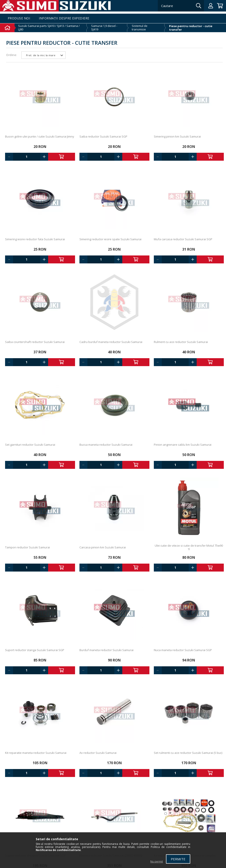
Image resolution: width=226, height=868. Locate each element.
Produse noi (19, 18)
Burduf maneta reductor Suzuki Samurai (106, 650)
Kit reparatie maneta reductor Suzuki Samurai (36, 753)
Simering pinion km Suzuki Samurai (177, 136)
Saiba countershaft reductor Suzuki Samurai (35, 342)
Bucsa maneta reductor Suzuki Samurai (106, 445)
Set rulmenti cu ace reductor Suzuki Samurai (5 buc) (188, 753)
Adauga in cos (62, 157)
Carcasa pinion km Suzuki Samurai (103, 547)
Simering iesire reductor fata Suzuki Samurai (35, 239)
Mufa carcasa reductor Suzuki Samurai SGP (183, 239)
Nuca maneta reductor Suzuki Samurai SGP (183, 650)
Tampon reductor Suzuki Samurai (27, 547)
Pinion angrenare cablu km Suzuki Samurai (183, 445)
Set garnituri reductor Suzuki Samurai (30, 445)
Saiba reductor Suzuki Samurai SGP (103, 136)
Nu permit (157, 861)
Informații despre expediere (64, 18)
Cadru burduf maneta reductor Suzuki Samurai (111, 342)
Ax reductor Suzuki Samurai (98, 753)
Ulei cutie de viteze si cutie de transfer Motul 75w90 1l (189, 547)
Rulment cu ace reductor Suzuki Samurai (181, 342)
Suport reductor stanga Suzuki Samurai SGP (35, 650)
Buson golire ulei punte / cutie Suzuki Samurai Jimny (40, 136)
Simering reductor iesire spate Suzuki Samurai (110, 239)
